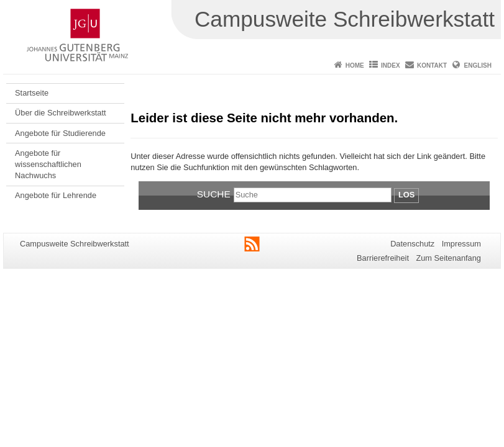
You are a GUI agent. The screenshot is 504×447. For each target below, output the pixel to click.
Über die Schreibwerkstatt (61, 113)
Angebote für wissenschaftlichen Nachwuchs (48, 165)
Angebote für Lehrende (56, 195)
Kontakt (432, 65)
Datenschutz (412, 244)
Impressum (461, 244)
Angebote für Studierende (60, 133)
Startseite (32, 93)
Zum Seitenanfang (448, 258)
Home (355, 65)
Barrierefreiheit (383, 258)
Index (391, 65)
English (478, 65)
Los (406, 195)
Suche (214, 194)
